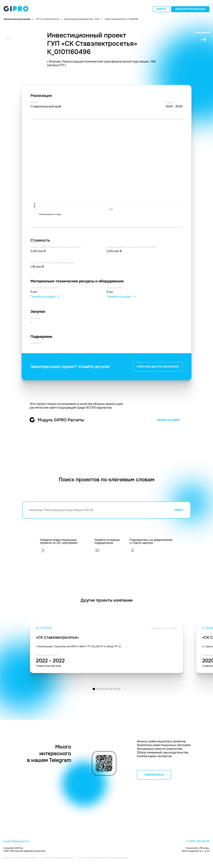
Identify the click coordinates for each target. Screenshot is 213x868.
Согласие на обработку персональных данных (103, 858)
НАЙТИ (179, 510)
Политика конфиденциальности (58, 858)
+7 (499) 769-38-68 (197, 841)
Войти (161, 9)
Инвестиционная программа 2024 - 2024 (82, 19)
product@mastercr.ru (17, 841)
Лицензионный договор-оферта (21, 858)
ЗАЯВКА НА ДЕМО (168, 420)
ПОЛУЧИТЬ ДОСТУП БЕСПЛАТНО (158, 367)
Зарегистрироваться (190, 9)
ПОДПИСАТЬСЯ (154, 775)
